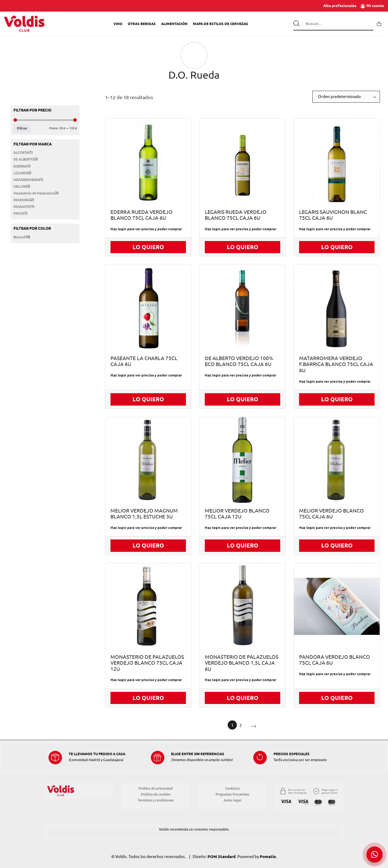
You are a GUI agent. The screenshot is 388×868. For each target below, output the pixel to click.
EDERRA (20, 166)
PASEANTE (22, 207)
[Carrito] (379, 24)
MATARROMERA (26, 180)
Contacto (233, 788)
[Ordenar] (346, 97)
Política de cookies (156, 794)
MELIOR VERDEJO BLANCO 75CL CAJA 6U (331, 514)
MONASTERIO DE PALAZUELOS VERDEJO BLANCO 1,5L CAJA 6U (242, 663)
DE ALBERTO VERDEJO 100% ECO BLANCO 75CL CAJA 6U (239, 361)
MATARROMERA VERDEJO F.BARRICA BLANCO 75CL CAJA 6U (336, 364)
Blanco (19, 237)
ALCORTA (21, 153)
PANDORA (22, 200)
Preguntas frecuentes (232, 794)
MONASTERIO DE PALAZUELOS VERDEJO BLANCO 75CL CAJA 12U (147, 663)
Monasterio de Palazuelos (34, 193)
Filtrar (22, 128)
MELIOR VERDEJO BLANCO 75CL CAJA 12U (237, 514)
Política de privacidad (156, 788)
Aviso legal (233, 800)
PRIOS (18, 214)
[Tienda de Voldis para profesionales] (24, 24)
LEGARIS (20, 173)
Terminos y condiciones (156, 800)
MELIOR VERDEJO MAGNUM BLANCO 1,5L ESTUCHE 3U (144, 514)
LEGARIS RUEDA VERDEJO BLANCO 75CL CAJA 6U (236, 215)
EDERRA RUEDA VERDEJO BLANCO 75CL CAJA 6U (141, 215)
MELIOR (20, 186)
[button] (375, 855)
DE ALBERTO (24, 159)
